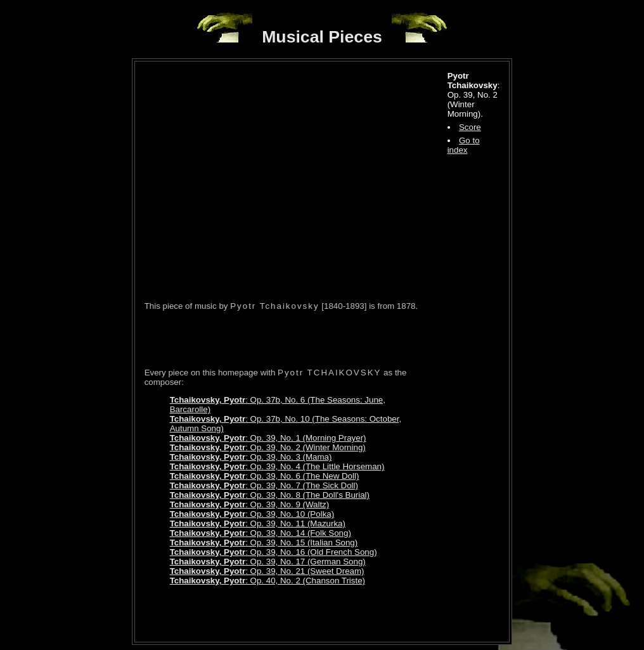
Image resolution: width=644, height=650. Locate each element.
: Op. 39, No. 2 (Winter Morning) (268, 447)
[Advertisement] (293, 339)
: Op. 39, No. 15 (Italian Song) (264, 543)
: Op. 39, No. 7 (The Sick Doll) (264, 485)
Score (470, 127)
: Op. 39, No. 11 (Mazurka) (258, 523)
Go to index (464, 145)
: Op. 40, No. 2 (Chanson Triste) (267, 581)
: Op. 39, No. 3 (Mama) (251, 457)
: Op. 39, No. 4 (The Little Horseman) (277, 466)
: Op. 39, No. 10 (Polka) (252, 514)
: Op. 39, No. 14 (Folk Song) (261, 533)
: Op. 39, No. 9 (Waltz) (250, 504)
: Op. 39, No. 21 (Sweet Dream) (267, 571)
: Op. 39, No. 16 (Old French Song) (274, 552)
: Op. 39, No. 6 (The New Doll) (265, 476)
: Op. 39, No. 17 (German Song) (268, 562)
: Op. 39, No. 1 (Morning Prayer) (268, 438)
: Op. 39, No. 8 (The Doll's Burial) (270, 495)
